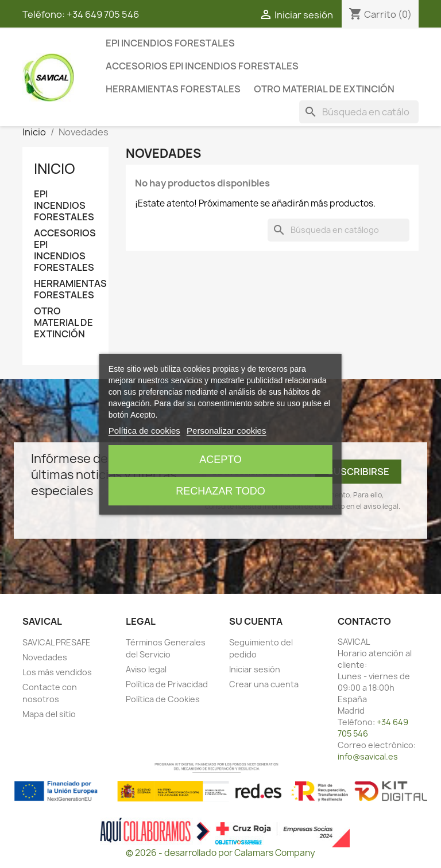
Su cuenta (256, 621)
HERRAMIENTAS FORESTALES (173, 89)
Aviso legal (146, 669)
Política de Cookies (163, 699)
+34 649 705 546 (103, 14)
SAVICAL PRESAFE (57, 642)
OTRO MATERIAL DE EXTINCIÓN (324, 89)
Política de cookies (144, 431)
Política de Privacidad (167, 684)
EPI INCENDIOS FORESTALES (170, 43)
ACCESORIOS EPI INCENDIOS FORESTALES (202, 66)
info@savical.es (368, 756)
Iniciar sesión (255, 669)
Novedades (45, 657)
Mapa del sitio (49, 714)
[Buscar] (359, 112)
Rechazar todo (220, 491)
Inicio (55, 169)
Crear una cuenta (264, 684)
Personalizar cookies (226, 431)
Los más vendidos (57, 672)
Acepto (220, 460)
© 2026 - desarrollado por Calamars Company (220, 853)
